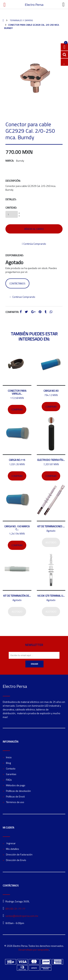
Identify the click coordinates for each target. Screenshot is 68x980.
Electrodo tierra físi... (51, 460)
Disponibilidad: (15, 255)
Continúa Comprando (34, 244)
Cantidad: (11, 208)
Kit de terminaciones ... (51, 526)
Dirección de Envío (16, 860)
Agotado (51, 542)
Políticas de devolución (18, 791)
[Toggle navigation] (63, 5)
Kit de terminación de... (17, 596)
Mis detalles (13, 849)
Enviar (34, 664)
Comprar (17, 409)
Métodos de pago (16, 785)
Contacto (11, 768)
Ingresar (11, 843)
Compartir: (12, 312)
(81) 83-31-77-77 (15, 909)
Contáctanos (17, 283)
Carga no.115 (17, 460)
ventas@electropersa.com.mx (22, 916)
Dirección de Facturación (19, 854)
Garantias (11, 774)
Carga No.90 (51, 391)
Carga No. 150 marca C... (17, 528)
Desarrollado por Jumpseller (34, 950)
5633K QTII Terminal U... (51, 596)
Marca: (10, 161)
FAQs (9, 780)
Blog (8, 763)
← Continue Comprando (22, 297)
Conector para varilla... (17, 392)
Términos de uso (15, 802)
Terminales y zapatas (21, 20)
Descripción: (13, 181)
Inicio (9, 757)
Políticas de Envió (15, 796)
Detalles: (11, 199)
